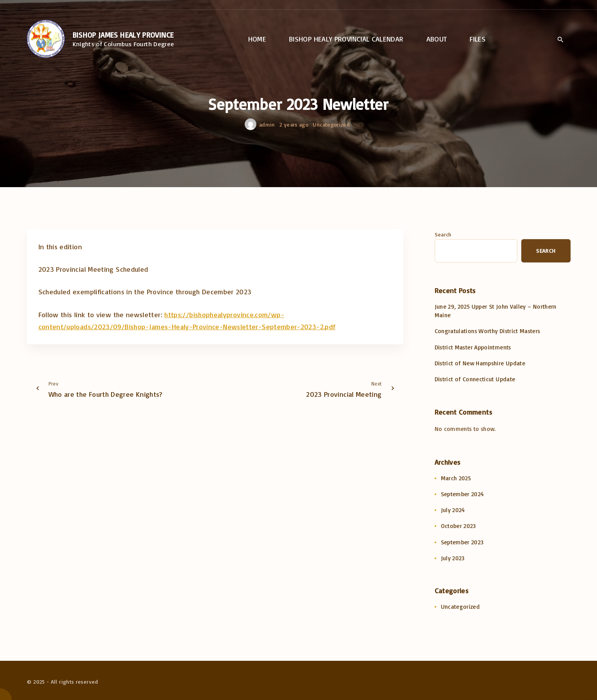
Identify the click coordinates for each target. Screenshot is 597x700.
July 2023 (453, 558)
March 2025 (456, 478)
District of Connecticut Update (475, 379)
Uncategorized (331, 124)
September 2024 (462, 494)
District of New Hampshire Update (480, 363)
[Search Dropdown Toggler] (561, 40)
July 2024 (453, 510)
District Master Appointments (473, 347)
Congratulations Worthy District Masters (487, 331)
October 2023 (459, 526)
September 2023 (462, 542)
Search (443, 234)
